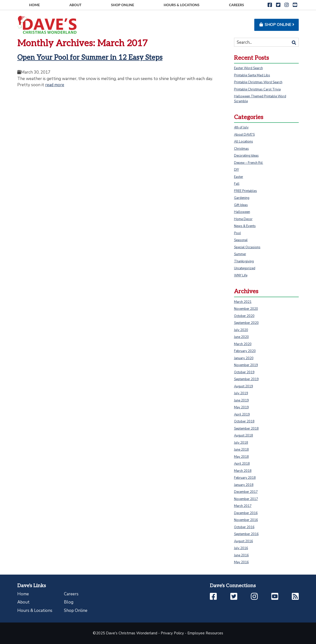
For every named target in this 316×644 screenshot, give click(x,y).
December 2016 (246, 513)
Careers (71, 594)
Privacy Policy (172, 633)
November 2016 (246, 520)
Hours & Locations (35, 611)
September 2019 (246, 379)
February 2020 (245, 351)
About (23, 602)
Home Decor (243, 219)
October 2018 (244, 421)
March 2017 (243, 506)
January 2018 (244, 485)
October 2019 (244, 372)
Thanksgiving (244, 261)
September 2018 (246, 429)
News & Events (245, 226)
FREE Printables (246, 191)
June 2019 (241, 400)
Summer (240, 254)
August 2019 (244, 386)
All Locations (244, 142)
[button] (270, 5)
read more (55, 85)
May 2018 (241, 457)
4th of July (241, 127)
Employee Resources (205, 633)
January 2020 (244, 358)
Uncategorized (245, 268)
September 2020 (246, 323)
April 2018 (242, 464)
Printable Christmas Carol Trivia (257, 89)
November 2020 (246, 309)
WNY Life (241, 275)
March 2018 (243, 471)
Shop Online (76, 611)
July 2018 (241, 443)
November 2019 (246, 365)
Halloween (242, 212)
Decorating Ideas (246, 156)
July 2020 (241, 330)
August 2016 (244, 541)
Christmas (241, 149)
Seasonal (241, 240)
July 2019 (241, 393)
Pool (237, 233)
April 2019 (242, 415)
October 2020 (244, 316)
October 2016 (244, 527)
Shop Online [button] (276, 25)
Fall (237, 184)
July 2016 (241, 548)
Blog (69, 602)
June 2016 (241, 555)
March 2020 (243, 344)
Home (23, 594)
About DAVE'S (244, 135)
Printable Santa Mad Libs (252, 75)
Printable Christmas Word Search (258, 82)
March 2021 (243, 302)
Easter (239, 177)
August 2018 (244, 436)
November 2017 (246, 499)
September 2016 (246, 534)
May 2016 (241, 562)
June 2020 (241, 337)
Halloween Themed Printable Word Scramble (260, 99)
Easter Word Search (248, 68)
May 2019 (241, 407)
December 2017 (246, 492)
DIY (237, 170)
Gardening (242, 198)
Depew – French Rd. (249, 163)
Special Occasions (247, 247)
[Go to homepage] (47, 25)
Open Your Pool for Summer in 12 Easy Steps (90, 58)
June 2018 (241, 450)
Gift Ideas (241, 205)
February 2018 (245, 478)
